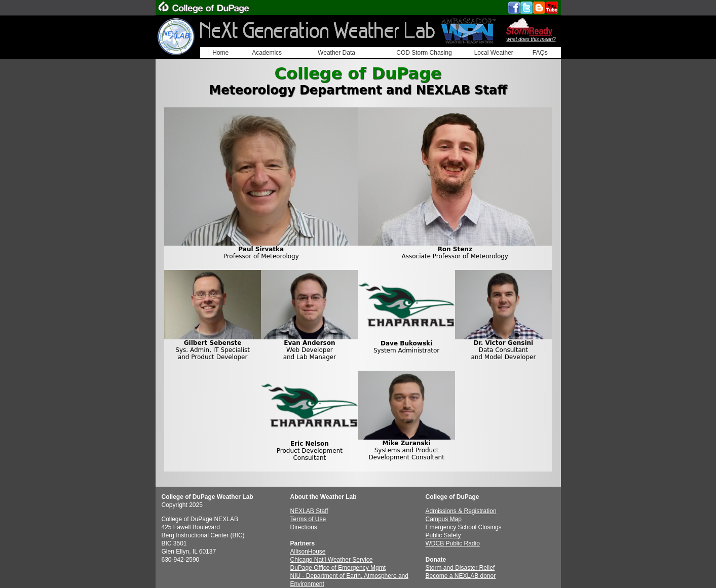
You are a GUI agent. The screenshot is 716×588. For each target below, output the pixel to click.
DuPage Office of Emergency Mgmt (338, 568)
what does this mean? (531, 39)
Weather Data (336, 53)
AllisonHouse (308, 552)
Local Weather (494, 53)
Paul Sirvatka (261, 249)
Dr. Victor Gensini (504, 343)
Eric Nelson (310, 444)
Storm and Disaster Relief (460, 568)
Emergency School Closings (464, 527)
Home (220, 53)
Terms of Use (308, 519)
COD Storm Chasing (424, 53)
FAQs (540, 53)
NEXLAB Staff (309, 511)
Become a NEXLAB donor (461, 576)
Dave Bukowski (406, 343)
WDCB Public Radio (453, 543)
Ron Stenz (455, 249)
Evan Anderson (309, 343)
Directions (304, 527)
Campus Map (444, 519)
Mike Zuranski (407, 443)
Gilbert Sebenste (213, 343)
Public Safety (443, 535)
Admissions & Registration (461, 511)
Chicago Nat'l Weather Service (332, 560)
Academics (267, 53)
